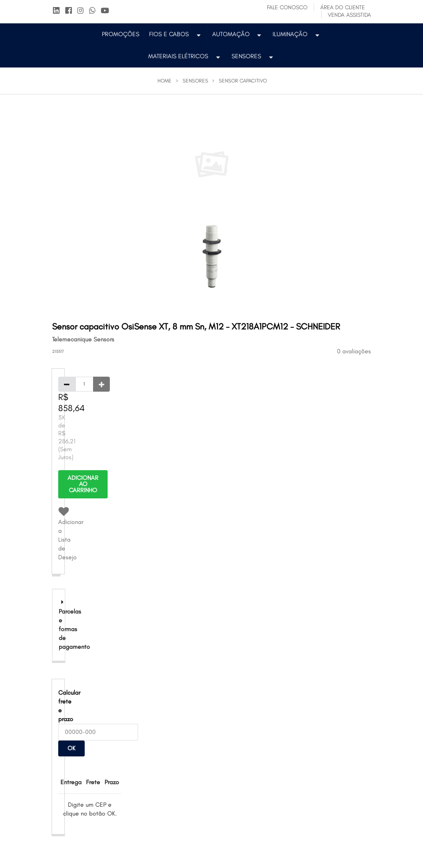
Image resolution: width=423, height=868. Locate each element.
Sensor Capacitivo (243, 81)
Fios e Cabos (176, 34)
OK (71, 748)
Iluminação (297, 34)
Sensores (253, 56)
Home (165, 81)
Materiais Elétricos (185, 56)
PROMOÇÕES (121, 34)
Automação (238, 34)
